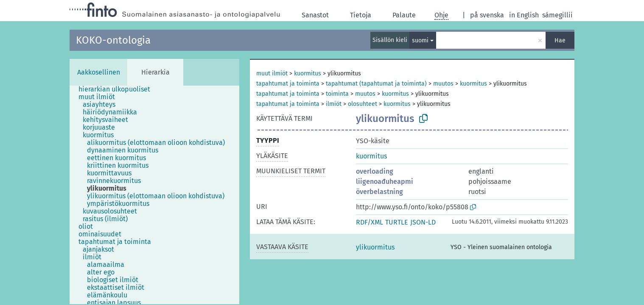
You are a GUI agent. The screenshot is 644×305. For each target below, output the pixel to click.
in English (524, 15)
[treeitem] (118, 89)
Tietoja (361, 15)
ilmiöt (334, 104)
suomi (420, 40)
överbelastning (379, 192)
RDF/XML (370, 222)
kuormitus (308, 73)
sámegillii (557, 15)
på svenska (487, 15)
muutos (443, 84)
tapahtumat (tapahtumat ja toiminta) (376, 84)
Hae (560, 40)
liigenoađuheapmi (385, 182)
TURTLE (397, 222)
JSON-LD (423, 222)
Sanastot (315, 15)
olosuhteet (363, 104)
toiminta (337, 94)
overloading (375, 171)
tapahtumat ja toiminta (288, 84)
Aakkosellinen (99, 72)
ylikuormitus (375, 247)
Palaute (404, 15)
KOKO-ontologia (113, 40)
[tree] (154, 195)
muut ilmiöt (272, 73)
